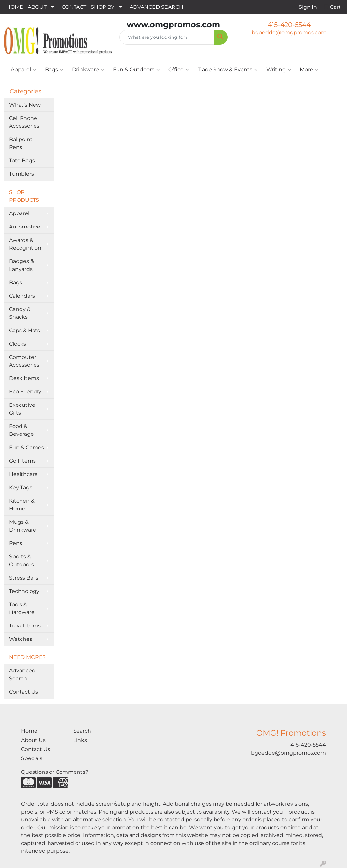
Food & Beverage (21, 430)
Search (82, 731)
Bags (54, 70)
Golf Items (22, 461)
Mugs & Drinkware (23, 526)
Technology (24, 591)
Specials (32, 758)
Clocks (18, 344)
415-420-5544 (289, 25)
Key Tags (21, 487)
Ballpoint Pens (21, 143)
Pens (16, 543)
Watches (21, 639)
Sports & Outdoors (21, 560)
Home (29, 731)
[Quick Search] (167, 37)
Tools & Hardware (22, 608)
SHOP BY (103, 7)
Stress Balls (24, 578)
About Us (33, 740)
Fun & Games (27, 447)
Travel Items (25, 626)
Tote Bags (22, 161)
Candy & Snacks (20, 313)
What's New (25, 105)
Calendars (22, 296)
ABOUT (37, 7)
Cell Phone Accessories (24, 122)
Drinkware (88, 70)
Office (179, 70)
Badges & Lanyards (21, 265)
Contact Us (24, 692)
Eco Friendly (25, 392)
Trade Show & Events (228, 70)
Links (80, 740)
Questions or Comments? (55, 772)
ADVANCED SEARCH (156, 7)
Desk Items (24, 378)
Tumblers (21, 174)
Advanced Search (22, 675)
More (309, 70)
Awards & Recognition (25, 244)
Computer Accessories (24, 361)
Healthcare (23, 474)
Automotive (25, 227)
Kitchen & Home (22, 505)
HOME (15, 7)
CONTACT (74, 7)
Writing (279, 70)
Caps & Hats (25, 330)
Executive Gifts (22, 409)
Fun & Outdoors (136, 70)
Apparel (24, 70)
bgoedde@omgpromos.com (289, 32)
